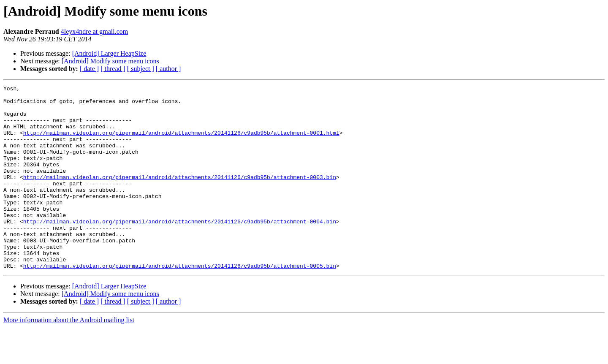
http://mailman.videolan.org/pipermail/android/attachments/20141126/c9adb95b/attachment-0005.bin (180, 302)
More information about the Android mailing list (69, 357)
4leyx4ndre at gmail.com (95, 31)
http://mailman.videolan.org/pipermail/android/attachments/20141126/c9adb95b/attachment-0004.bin (180, 249)
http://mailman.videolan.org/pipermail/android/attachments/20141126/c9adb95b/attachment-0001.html (181, 143)
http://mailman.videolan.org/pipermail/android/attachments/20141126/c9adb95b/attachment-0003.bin (180, 196)
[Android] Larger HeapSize (109, 53)
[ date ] (89, 69)
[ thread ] (113, 69)
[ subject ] (141, 69)
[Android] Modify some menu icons (110, 61)
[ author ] (168, 69)
